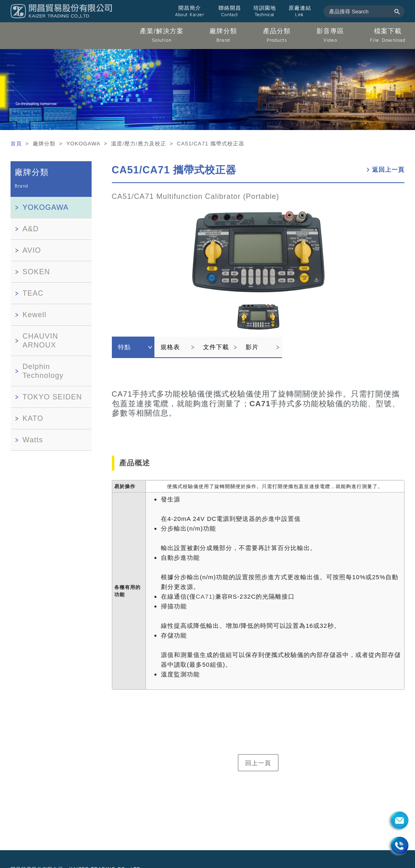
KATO (33, 418)
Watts (33, 440)
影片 (252, 347)
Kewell (35, 315)
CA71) (205, 596)
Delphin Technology (43, 371)
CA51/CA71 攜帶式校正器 (174, 170)
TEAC (33, 293)
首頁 (17, 144)
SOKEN (36, 272)
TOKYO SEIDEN (52, 397)
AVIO (32, 250)
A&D (31, 229)
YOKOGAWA (46, 207)
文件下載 (216, 347)
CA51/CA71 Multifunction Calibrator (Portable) (196, 196)
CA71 (260, 404)
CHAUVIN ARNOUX (41, 341)
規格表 (170, 347)
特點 (124, 347)
